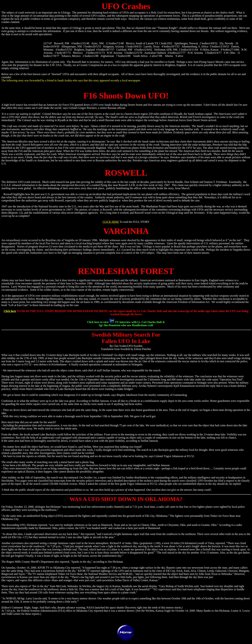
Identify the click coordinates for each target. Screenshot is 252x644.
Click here (10, 311)
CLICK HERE (111, 222)
